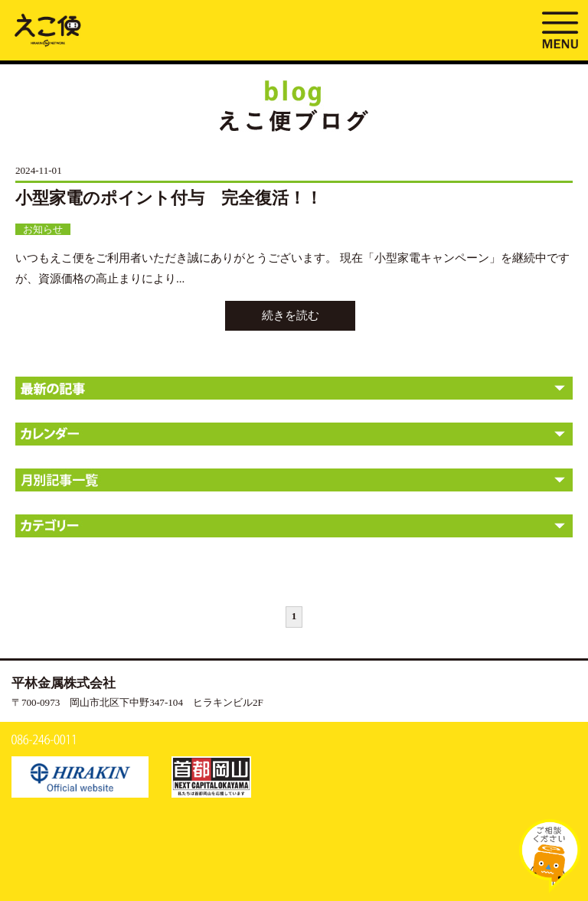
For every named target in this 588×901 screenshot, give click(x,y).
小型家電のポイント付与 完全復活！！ (169, 198)
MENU (560, 28)
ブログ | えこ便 (48, 29)
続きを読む (291, 315)
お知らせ (43, 229)
